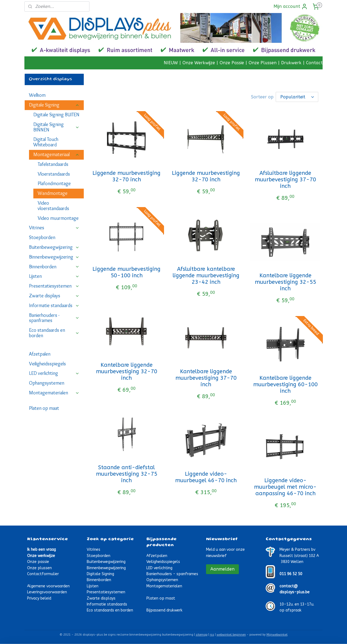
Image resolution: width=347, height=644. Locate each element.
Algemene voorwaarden (48, 586)
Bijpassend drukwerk (164, 610)
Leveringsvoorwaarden (47, 592)
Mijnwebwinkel (277, 634)
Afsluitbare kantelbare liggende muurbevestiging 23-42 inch (206, 275)
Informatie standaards (54, 305)
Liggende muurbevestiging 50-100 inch (126, 272)
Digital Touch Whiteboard (46, 142)
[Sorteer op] (297, 97)
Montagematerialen (54, 393)
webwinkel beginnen (231, 634)
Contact (314, 63)
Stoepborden (42, 237)
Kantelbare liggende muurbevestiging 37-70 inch (206, 377)
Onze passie (38, 561)
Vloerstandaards (54, 174)
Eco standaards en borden (54, 333)
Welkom (37, 95)
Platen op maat (44, 408)
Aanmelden (222, 569)
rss (212, 634)
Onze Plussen (263, 63)
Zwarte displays (54, 296)
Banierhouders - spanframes (54, 318)
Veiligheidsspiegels (47, 364)
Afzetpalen (40, 354)
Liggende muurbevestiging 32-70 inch (126, 176)
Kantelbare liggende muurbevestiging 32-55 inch (285, 281)
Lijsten (54, 276)
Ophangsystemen (47, 383)
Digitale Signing (54, 105)
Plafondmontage (54, 183)
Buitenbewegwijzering (54, 247)
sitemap (202, 634)
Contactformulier (43, 573)
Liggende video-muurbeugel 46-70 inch (206, 477)
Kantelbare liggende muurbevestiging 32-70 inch (127, 371)
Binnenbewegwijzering (54, 257)
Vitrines (54, 228)
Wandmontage (53, 193)
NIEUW (171, 63)
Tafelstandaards (53, 164)
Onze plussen (39, 567)
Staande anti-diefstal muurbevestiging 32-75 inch (127, 473)
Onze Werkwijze (199, 63)
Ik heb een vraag (41, 549)
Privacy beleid (39, 598)
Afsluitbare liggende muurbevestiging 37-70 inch (285, 179)
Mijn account (291, 7)
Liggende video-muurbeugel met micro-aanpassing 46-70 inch (285, 486)
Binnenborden (54, 267)
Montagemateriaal (56, 154)
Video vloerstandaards (53, 206)
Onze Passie (232, 63)
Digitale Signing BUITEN (56, 115)
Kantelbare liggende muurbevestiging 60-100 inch (285, 384)
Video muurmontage (58, 218)
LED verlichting (54, 373)
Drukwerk (291, 63)
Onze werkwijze (41, 555)
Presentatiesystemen (54, 286)
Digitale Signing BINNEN (56, 127)
